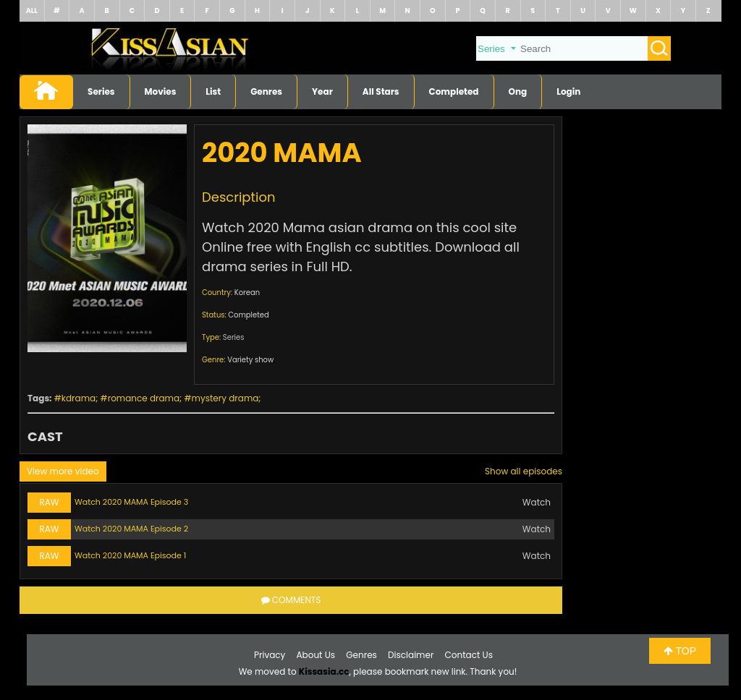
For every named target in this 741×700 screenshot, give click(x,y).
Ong (518, 91)
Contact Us (469, 655)
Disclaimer (411, 655)
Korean (247, 293)
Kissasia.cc (324, 671)
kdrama (79, 398)
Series (101, 91)
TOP (680, 651)
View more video (63, 471)
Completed (454, 91)
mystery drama (225, 398)
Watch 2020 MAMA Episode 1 (130, 555)
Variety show (250, 360)
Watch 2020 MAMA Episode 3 (131, 502)
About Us (316, 655)
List (213, 91)
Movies (161, 91)
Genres (266, 91)
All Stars (381, 91)
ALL (32, 10)
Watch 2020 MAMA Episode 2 (131, 529)
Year (322, 91)
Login (568, 91)
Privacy (270, 655)
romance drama (144, 398)
